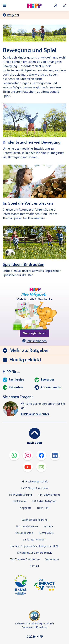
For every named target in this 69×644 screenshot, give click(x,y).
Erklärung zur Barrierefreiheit (35, 553)
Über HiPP (43, 508)
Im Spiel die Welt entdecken (28, 203)
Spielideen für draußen (24, 264)
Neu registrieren (34, 333)
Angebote (26, 508)
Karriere (48, 526)
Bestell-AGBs (46, 533)
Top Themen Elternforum (25, 559)
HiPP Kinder (20, 501)
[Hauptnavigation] (5, 5)
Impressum (52, 559)
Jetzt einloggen (37, 341)
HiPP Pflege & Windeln (34, 488)
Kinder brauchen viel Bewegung (32, 142)
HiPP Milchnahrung (21, 495)
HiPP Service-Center (35, 414)
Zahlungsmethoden (34, 539)
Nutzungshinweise (27, 526)
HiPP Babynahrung (49, 495)
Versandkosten (24, 533)
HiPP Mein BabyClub (44, 501)
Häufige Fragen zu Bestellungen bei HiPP (34, 546)
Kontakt (34, 566)
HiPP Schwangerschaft (34, 481)
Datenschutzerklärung (34, 520)
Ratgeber (13, 15)
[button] (56, 5)
